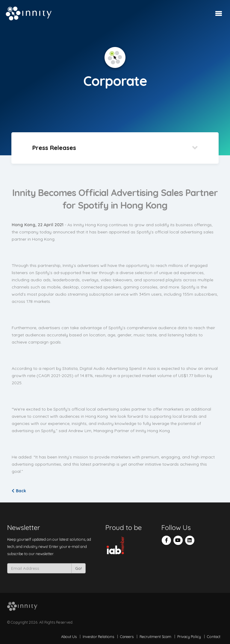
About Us (69, 637)
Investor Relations (98, 637)
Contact (214, 637)
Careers (127, 637)
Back (19, 491)
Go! (78, 568)
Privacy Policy (189, 637)
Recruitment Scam (155, 637)
